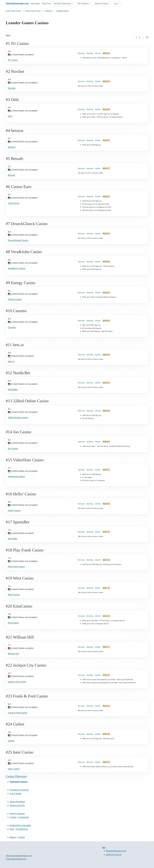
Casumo (12, 327)
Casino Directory (16, 776)
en (116, 4)
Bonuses (81, 53)
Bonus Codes (102, 4)
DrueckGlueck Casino (18, 240)
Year (12, 829)
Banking (90, 53)
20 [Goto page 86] (147, 37)
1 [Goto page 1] (136, 37)
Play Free (46, 4)
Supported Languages (20, 825)
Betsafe (11, 175)
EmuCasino (13, 623)
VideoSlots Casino (16, 477)
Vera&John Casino (16, 268)
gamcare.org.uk (114, 855)
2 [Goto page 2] (139, 37)
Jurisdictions (22, 829)
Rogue (13, 837)
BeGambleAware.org (116, 851)
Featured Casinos (19, 782)
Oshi (10, 116)
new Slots (35, 4)
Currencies (24, 817)
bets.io (11, 361)
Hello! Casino (14, 511)
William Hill (13, 654)
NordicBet (13, 390)
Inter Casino (14, 769)
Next (8, 35)
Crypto (13, 817)
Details (98, 53)
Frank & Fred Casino (18, 713)
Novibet (12, 88)
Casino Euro (14, 203)
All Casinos (83, 4)
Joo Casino (13, 448)
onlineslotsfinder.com (16, 859)
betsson (12, 147)
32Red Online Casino (18, 418)
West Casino (14, 595)
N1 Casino (13, 60)
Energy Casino (15, 299)
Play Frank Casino (16, 567)
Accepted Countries (19, 790)
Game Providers (17, 802)
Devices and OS (17, 805)
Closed (21, 837)
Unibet (11, 741)
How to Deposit (17, 814)
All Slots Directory (62, 4)
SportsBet (13, 539)
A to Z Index (16, 794)
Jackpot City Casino (17, 682)
